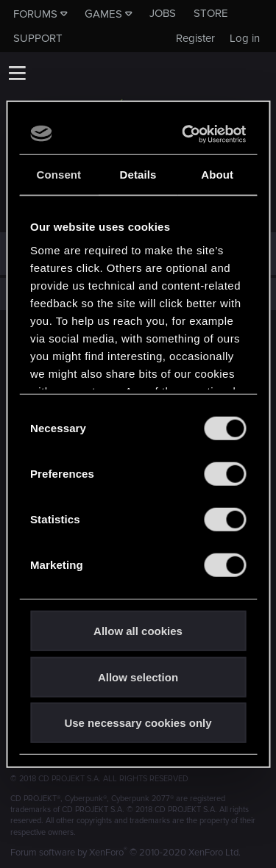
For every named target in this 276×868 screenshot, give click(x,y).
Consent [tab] (59, 175)
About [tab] (217, 175)
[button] (17, 73)
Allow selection (138, 677)
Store (211, 13)
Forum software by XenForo (125, 853)
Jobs (163, 13)
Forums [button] (35, 14)
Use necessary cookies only (138, 723)
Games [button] (103, 14)
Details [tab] (138, 175)
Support (38, 38)
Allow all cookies (138, 631)
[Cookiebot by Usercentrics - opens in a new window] (187, 134)
